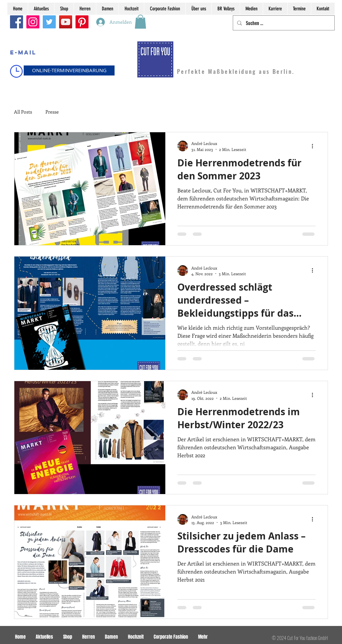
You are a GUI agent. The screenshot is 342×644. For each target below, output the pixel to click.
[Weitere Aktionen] (315, 146)
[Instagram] (33, 22)
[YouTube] (66, 22)
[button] (140, 22)
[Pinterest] (82, 22)
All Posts (23, 112)
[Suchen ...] (283, 23)
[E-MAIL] (23, 53)
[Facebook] (17, 22)
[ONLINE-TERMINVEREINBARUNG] (69, 70)
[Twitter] (49, 22)
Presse (52, 112)
